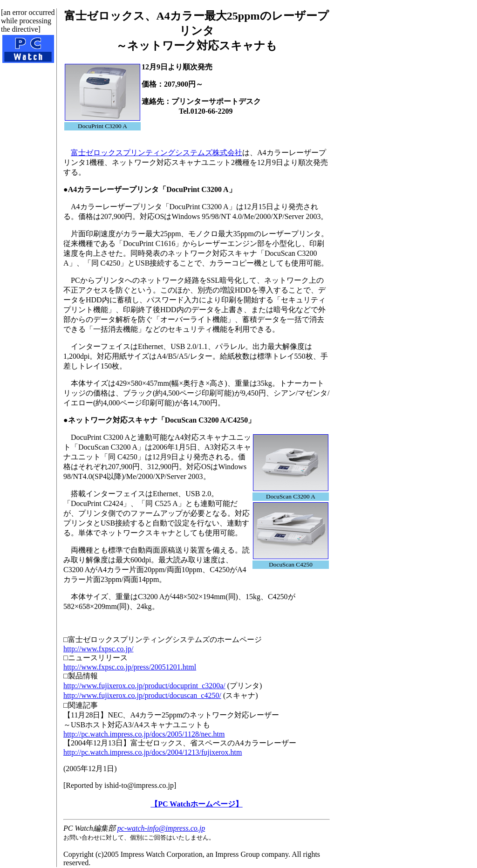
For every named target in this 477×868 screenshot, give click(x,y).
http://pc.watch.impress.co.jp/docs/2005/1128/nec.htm (144, 734)
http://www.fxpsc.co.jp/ (99, 649)
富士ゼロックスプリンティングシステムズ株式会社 (157, 153)
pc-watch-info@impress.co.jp (161, 828)
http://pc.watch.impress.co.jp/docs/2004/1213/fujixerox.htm (153, 752)
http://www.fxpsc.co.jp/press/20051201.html (130, 667)
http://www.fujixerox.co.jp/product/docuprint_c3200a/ (144, 686)
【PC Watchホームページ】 (196, 804)
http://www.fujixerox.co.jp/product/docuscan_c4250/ (142, 695)
